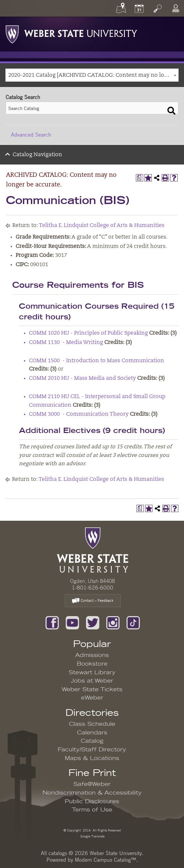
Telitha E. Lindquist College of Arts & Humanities (102, 226)
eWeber (92, 698)
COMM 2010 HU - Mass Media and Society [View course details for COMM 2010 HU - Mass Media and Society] (82, 379)
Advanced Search (31, 135)
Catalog (92, 741)
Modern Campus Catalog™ (105, 860)
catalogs (58, 853)
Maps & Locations (92, 758)
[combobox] (92, 75)
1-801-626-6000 (92, 588)
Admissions (92, 655)
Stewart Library (92, 673)
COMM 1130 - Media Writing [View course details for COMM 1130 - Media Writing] (66, 343)
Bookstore (92, 664)
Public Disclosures (92, 802)
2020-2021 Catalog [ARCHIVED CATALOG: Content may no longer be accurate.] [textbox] (93, 75)
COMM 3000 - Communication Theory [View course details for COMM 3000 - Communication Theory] (79, 414)
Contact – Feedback (93, 601)
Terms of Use (92, 810)
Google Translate (92, 836)
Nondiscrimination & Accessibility (92, 793)
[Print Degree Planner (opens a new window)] (139, 178)
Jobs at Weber (92, 681)
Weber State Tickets (92, 690)
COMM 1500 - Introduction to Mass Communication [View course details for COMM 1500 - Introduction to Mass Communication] (96, 361)
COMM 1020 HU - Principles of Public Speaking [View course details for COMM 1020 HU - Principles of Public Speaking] (88, 333)
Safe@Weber (92, 784)
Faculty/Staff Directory (92, 750)
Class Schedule (92, 724)
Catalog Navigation (37, 155)
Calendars (92, 733)
